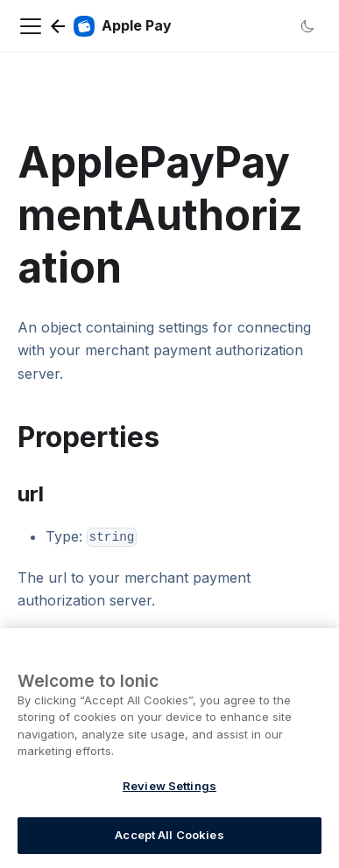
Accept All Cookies (169, 835)
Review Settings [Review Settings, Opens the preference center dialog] (169, 786)
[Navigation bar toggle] (31, 26)
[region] (169, 748)
